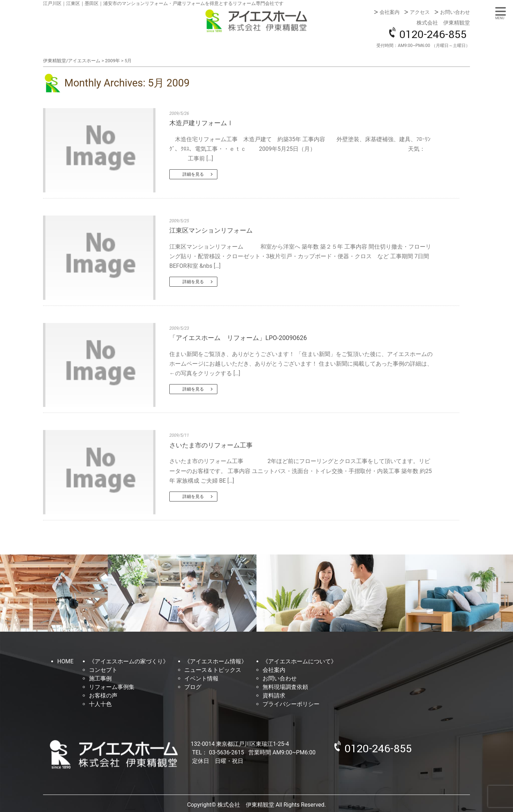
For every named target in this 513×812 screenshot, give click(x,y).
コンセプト (103, 670)
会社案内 (390, 12)
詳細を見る (193, 174)
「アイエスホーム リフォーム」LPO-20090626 (238, 338)
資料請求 (274, 696)
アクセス (420, 12)
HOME (65, 661)
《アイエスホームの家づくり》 (129, 661)
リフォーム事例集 (112, 687)
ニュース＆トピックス (213, 670)
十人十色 (100, 704)
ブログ (193, 687)
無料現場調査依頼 (285, 687)
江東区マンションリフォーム (211, 230)
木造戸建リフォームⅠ (201, 123)
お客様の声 (103, 696)
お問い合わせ (455, 12)
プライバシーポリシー (291, 704)
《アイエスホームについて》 (300, 661)
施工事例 (100, 678)
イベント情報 (201, 678)
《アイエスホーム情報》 (216, 661)
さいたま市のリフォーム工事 (211, 445)
